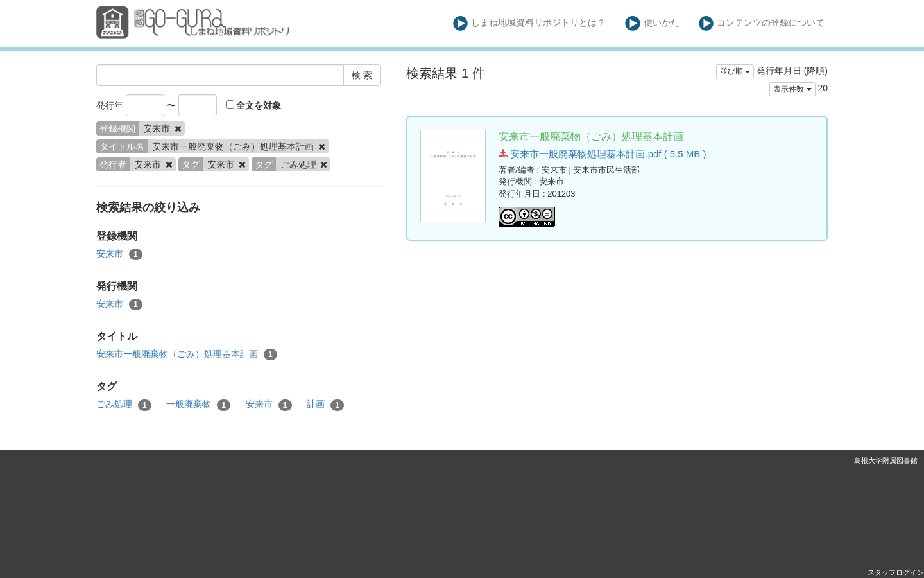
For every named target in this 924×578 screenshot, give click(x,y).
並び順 (735, 71)
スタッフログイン (896, 572)
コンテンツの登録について (762, 23)
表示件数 (792, 89)
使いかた (652, 23)
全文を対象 (254, 105)
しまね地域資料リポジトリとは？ (530, 23)
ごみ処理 (124, 405)
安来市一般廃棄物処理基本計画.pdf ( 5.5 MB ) (602, 154)
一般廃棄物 (198, 405)
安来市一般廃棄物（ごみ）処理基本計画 (187, 355)
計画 (325, 405)
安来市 (119, 254)
